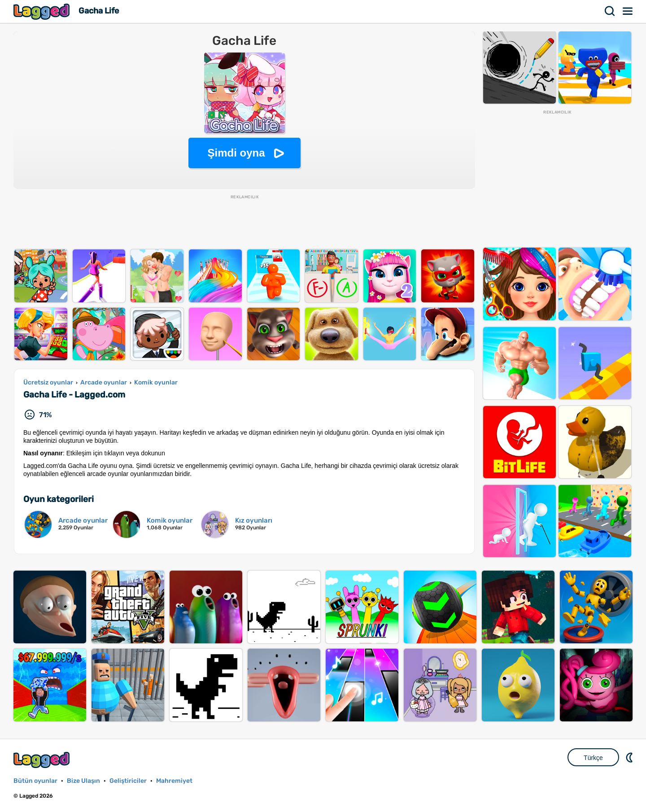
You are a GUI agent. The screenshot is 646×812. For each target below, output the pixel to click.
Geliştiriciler (128, 781)
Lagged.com (43, 760)
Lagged (43, 11)
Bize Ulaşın (83, 781)
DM (630, 757)
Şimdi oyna (236, 153)
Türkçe (593, 758)
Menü (628, 11)
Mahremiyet (174, 781)
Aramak (610, 11)
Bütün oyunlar (35, 781)
